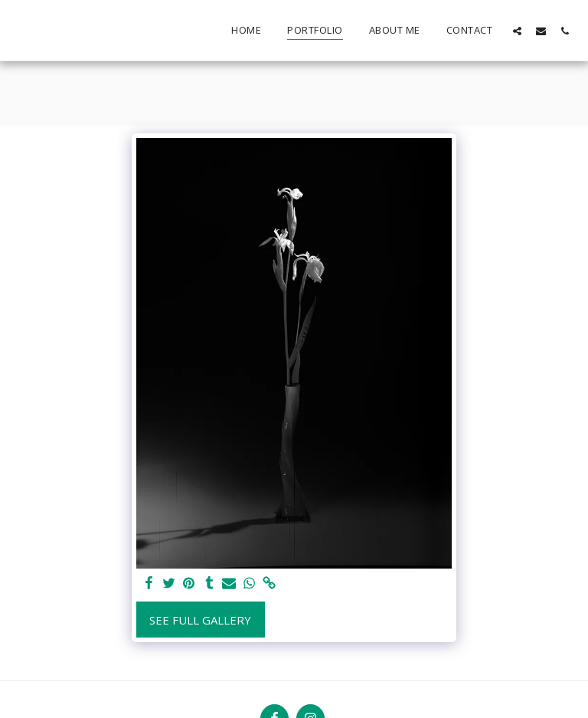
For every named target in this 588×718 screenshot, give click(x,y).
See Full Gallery (200, 620)
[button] (517, 31)
